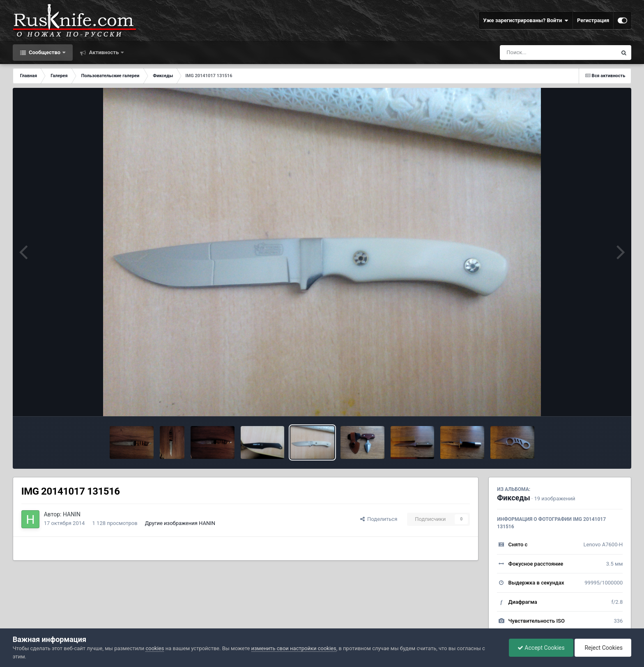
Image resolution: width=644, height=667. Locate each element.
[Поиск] (543, 53)
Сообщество (45, 52)
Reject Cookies (603, 648)
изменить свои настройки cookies (294, 648)
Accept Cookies (541, 648)
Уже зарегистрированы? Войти (526, 21)
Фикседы (513, 498)
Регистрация (593, 20)
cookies (155, 648)
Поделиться (379, 519)
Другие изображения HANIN (180, 523)
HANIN (72, 514)
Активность (104, 52)
